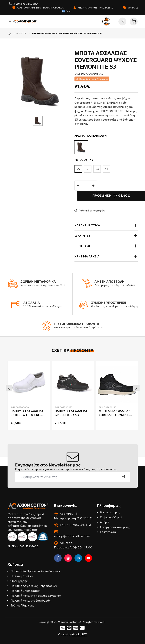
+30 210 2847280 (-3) (75, 525)
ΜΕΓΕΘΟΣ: (84, 160)
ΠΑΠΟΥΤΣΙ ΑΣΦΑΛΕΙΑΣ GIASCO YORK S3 (71, 413)
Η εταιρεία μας (110, 512)
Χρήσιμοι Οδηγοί (111, 517)
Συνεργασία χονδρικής (115, 527)
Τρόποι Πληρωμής (22, 605)
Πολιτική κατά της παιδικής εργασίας (36, 596)
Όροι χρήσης (19, 581)
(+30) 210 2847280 (25, 4)
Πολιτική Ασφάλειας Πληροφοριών (34, 586)
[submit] (123, 477)
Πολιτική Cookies (22, 576)
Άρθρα (104, 522)
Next (136, 388)
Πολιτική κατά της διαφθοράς (31, 601)
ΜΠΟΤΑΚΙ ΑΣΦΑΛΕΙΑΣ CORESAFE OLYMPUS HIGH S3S (115, 413)
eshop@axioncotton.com (72, 536)
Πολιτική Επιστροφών (25, 591)
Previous (9, 388)
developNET (79, 634)
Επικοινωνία (108, 532)
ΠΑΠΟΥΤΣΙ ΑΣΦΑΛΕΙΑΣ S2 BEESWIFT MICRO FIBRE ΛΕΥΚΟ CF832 (27, 413)
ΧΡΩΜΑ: (91, 136)
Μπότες (21, 33)
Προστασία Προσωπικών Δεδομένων (35, 571)
